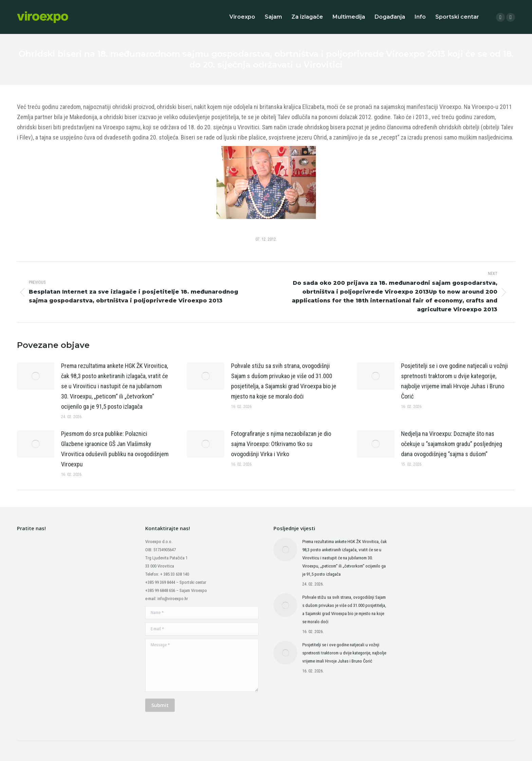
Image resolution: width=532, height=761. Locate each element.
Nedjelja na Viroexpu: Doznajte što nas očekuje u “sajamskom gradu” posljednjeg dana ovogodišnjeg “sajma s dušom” (452, 444)
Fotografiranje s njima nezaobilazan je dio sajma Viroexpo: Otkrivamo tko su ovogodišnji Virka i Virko (281, 444)
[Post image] (36, 376)
